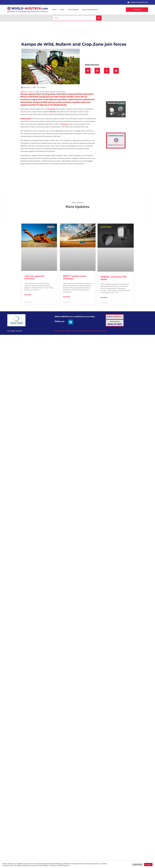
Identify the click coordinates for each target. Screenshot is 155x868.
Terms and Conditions (76, 331)
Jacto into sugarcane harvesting (34, 277)
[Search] (99, 18)
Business (31, 92)
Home (54, 10)
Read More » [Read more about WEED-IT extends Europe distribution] (67, 297)
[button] (88, 71)
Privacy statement (61, 331)
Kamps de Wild (26, 119)
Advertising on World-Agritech (96, 331)
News (62, 10)
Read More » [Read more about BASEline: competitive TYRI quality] (104, 298)
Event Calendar (73, 10)
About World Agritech (90, 10)
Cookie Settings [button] (138, 865)
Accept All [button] (148, 865)
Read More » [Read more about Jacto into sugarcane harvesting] (28, 295)
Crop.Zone (51, 109)
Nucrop (64, 124)
